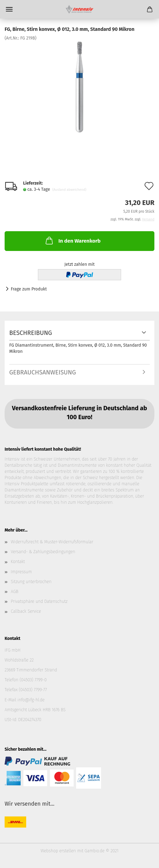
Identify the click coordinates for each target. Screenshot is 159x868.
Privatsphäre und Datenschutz (39, 601)
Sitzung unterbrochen (31, 582)
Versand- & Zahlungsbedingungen (43, 552)
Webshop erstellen (58, 851)
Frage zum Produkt (29, 289)
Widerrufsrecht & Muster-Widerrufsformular (52, 542)
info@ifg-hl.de (31, 700)
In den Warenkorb (72, 240)
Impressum (21, 572)
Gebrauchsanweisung (43, 372)
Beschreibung (31, 333)
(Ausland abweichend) (69, 190)
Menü (9, 9)
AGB (14, 592)
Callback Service (26, 611)
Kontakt (18, 562)
